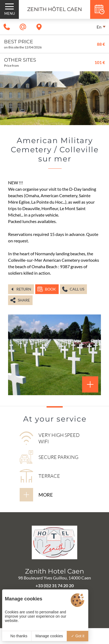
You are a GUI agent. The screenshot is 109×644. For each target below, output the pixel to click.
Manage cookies (49, 636)
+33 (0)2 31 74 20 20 (55, 585)
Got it (78, 636)
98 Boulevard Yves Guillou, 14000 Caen (55, 578)
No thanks (17, 636)
